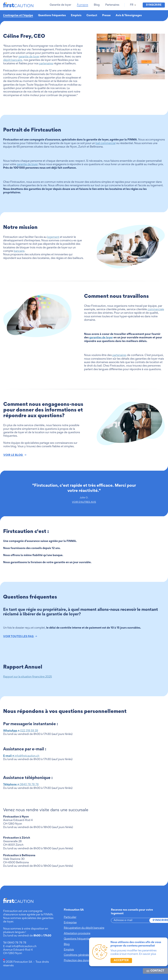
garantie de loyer (29, 57)
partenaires (46, 64)
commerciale (156, 310)
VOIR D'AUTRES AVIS (84, 502)
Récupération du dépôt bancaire (84, 928)
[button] (61, 5)
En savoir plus (148, 954)
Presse (106, 16)
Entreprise (70, 923)
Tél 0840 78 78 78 (15, 943)
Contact (92, 16)
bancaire (19, 251)
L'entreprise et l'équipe (18, 16)
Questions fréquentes (52, 16)
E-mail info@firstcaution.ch (20, 946)
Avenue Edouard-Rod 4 (18, 950)
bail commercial (106, 143)
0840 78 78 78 (21, 785)
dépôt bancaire (13, 60)
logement (53, 237)
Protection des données (79, 961)
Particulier (70, 917)
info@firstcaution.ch (21, 756)
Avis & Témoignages (129, 16)
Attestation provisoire (77, 934)
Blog (67, 944)
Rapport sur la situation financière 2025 (28, 677)
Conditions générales (77, 955)
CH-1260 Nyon (13, 953)
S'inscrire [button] (154, 5)
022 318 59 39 (21, 731)
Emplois (76, 16)
